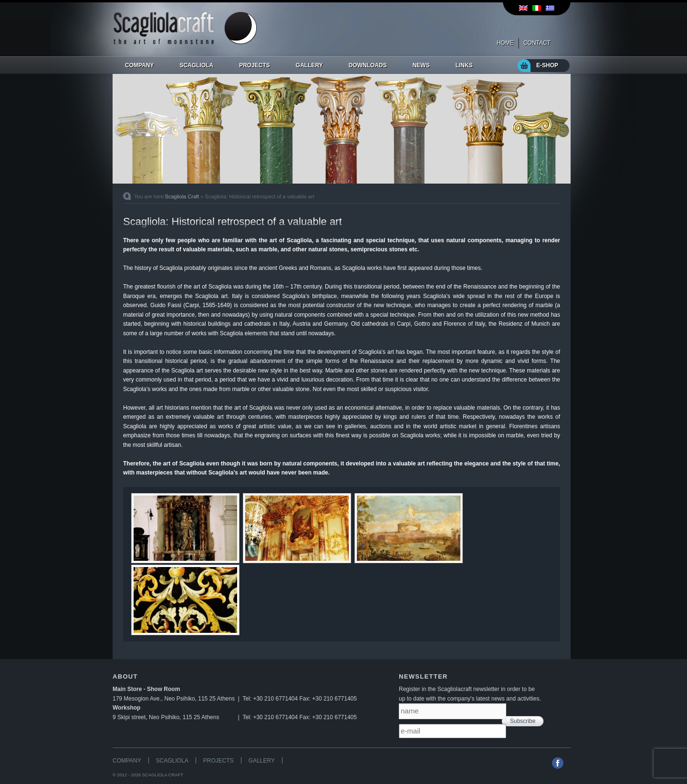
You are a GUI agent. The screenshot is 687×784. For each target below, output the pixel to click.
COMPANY (127, 761)
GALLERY (262, 761)
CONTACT (537, 43)
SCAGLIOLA (172, 761)
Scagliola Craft (182, 196)
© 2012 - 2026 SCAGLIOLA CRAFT (148, 775)
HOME (505, 43)
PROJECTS (219, 761)
